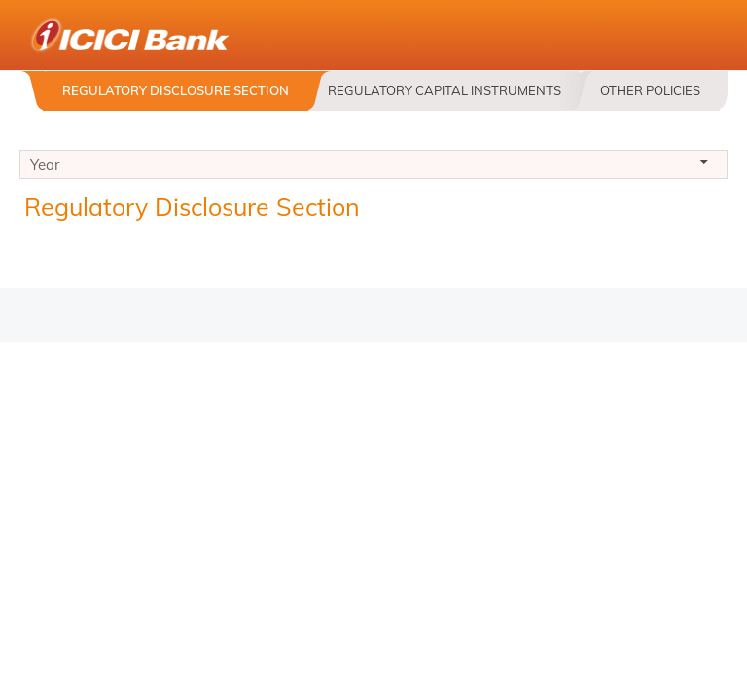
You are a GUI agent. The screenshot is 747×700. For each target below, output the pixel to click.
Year (373, 167)
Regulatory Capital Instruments (445, 90)
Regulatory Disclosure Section (176, 90)
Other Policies (650, 90)
